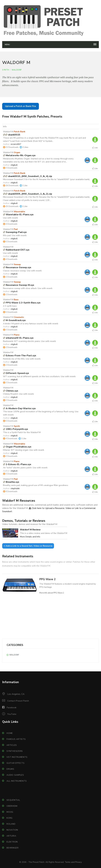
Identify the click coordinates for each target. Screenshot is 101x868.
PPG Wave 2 (47, 579)
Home (10, 733)
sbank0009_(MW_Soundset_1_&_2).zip (28, 194)
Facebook (12, 708)
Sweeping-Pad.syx (15, 232)
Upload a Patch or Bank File (21, 106)
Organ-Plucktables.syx (17, 447)
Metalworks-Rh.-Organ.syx (19, 155)
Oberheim (12, 806)
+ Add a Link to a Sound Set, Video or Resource (28, 546)
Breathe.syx (11, 482)
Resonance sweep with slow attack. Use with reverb (28, 288)
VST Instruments (17, 757)
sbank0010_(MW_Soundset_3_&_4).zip (28, 176)
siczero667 (16, 144)
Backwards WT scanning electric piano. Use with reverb (29, 341)
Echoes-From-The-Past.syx (20, 356)
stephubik (15, 488)
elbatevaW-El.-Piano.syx (18, 338)
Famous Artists (16, 739)
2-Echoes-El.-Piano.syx (17, 464)
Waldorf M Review (30, 530)
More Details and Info (30, 537)
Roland (11, 824)
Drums (10, 769)
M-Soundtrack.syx (14, 320)
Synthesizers (15, 751)
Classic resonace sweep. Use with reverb (22, 271)
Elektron (12, 842)
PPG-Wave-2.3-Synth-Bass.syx (22, 303)
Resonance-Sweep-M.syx (19, 285)
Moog (10, 812)
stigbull (14, 165)
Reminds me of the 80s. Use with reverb (22, 359)
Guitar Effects (16, 763)
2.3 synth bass (10, 306)
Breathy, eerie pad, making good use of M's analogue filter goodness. (36, 485)
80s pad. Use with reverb (15, 235)
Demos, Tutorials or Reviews (24, 521)
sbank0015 (12, 135)
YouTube (12, 714)
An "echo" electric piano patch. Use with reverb (25, 468)
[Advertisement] (50, 618)
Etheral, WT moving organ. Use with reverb (24, 450)
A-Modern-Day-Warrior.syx (19, 408)
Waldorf (17, 70)
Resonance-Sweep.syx (17, 267)
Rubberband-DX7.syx (16, 250)
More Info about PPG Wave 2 (52, 593)
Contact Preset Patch (18, 701)
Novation (12, 830)
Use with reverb (10, 218)
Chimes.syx (11, 391)
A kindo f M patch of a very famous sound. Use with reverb (31, 324)
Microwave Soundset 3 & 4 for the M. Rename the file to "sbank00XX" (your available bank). (47, 179)
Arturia (11, 836)
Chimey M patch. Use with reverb (18, 394)
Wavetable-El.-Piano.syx (18, 215)
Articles (12, 745)
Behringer (13, 848)
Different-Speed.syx (16, 373)
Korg (10, 818)
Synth (6, 70)
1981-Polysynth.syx (16, 429)
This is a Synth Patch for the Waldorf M (22, 432)
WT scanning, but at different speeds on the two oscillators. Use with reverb (39, 376)
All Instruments (17, 781)
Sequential (13, 800)
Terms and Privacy (73, 862)
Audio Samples (15, 775)
